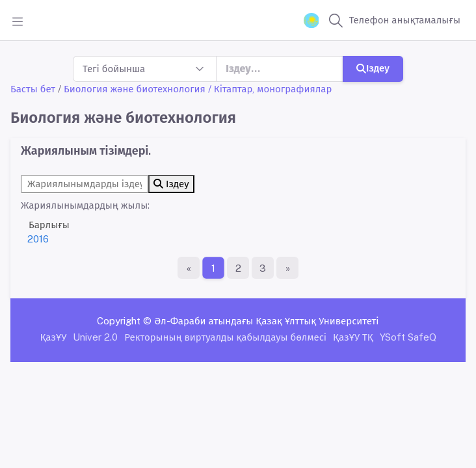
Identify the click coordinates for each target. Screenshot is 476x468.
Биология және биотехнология (135, 89)
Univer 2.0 (95, 337)
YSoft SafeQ (408, 337)
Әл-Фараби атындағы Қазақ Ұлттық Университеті (266, 321)
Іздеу (373, 68)
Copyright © (124, 321)
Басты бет (33, 89)
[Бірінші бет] (189, 268)
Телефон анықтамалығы (405, 20)
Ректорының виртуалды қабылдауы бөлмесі (225, 337)
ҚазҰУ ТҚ (353, 337)
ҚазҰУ (53, 337)
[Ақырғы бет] (287, 268)
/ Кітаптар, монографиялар (270, 89)
